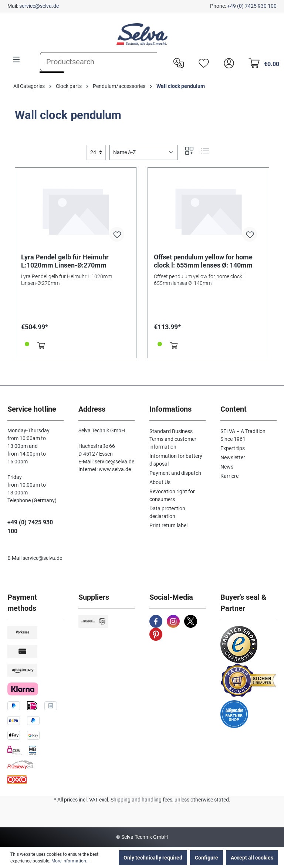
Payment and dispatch (175, 473)
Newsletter (233, 457)
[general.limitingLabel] (96, 152)
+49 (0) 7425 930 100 (252, 6)
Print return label (168, 525)
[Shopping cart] (262, 62)
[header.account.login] (227, 62)
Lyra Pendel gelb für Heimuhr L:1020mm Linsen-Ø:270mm (65, 261)
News (227, 467)
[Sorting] (144, 152)
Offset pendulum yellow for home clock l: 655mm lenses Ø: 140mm (203, 261)
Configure (207, 858)
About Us (160, 482)
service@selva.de (39, 6)
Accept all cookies (252, 858)
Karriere (229, 476)
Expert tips (233, 448)
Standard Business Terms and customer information (173, 439)
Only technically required (153, 858)
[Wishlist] (202, 62)
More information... (70, 861)
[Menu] (16, 59)
